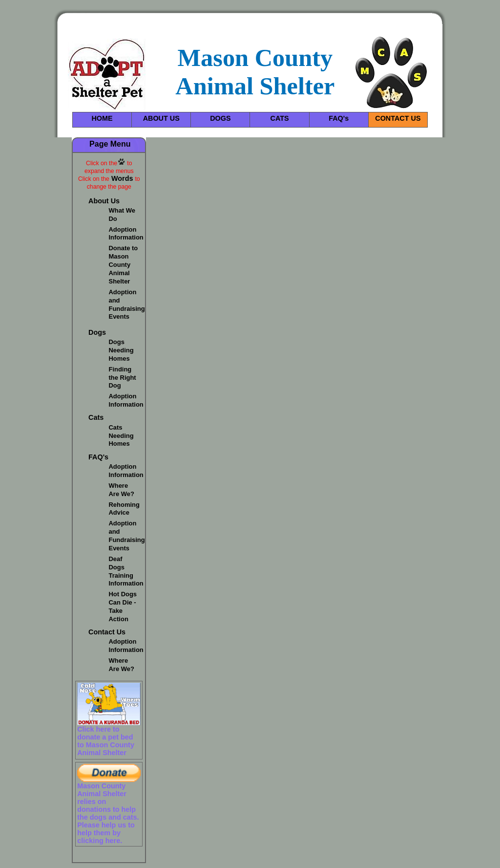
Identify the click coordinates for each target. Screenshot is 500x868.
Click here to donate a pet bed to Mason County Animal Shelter (106, 741)
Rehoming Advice (124, 509)
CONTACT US (398, 118)
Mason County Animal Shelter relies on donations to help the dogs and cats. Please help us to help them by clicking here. (108, 813)
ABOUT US (161, 118)
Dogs (97, 332)
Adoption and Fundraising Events (127, 304)
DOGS (220, 118)
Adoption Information (126, 234)
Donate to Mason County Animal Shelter (124, 264)
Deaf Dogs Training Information (126, 571)
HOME (102, 118)
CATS (280, 118)
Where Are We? (122, 490)
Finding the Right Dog (123, 378)
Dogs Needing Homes (121, 350)
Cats (96, 417)
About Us (104, 201)
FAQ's (339, 118)
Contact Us (107, 632)
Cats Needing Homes (121, 436)
